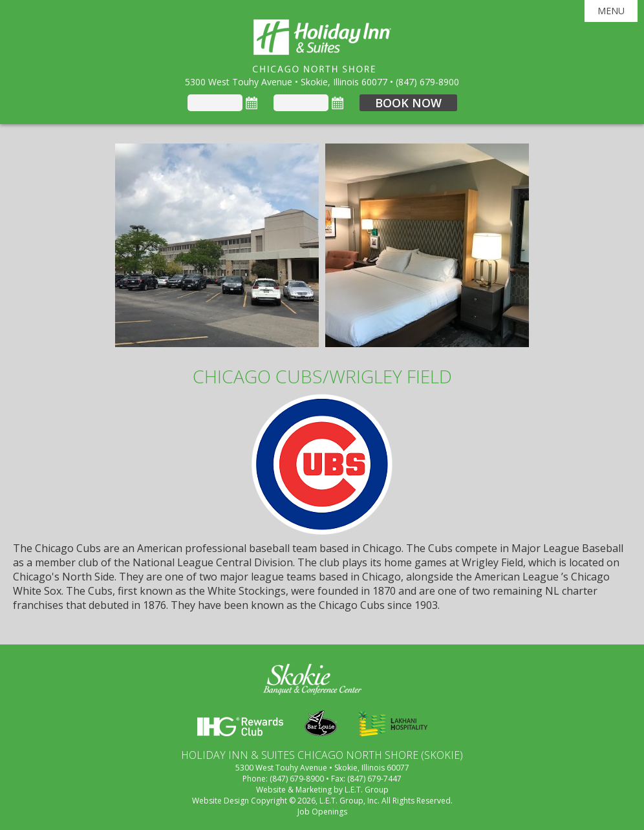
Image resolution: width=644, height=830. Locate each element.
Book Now (408, 103)
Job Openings (322, 812)
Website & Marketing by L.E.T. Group (322, 790)
